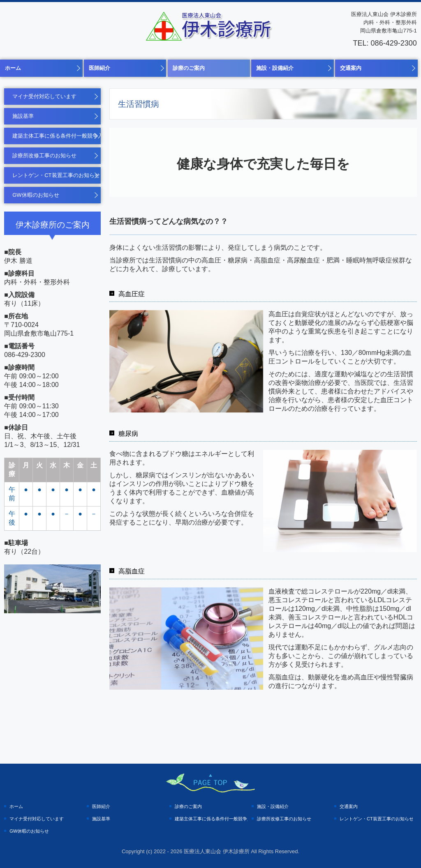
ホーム (13, 68)
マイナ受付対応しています (44, 96)
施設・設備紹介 (275, 68)
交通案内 (351, 68)
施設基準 (23, 116)
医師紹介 (99, 68)
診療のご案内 (189, 68)
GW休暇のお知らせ (36, 195)
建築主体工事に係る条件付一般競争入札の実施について (57, 136)
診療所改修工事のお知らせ (44, 155)
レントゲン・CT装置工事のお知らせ (56, 175)
